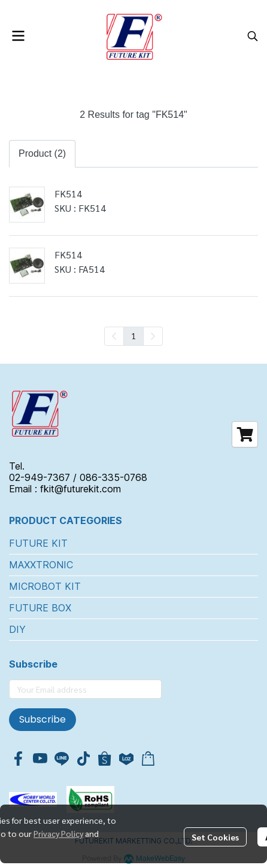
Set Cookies (215, 837)
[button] (253, 36)
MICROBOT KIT (45, 586)
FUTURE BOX (40, 608)
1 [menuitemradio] (133, 336)
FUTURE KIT (38, 543)
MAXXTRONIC (41, 565)
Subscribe (43, 719)
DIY (17, 629)
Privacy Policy (58, 833)
